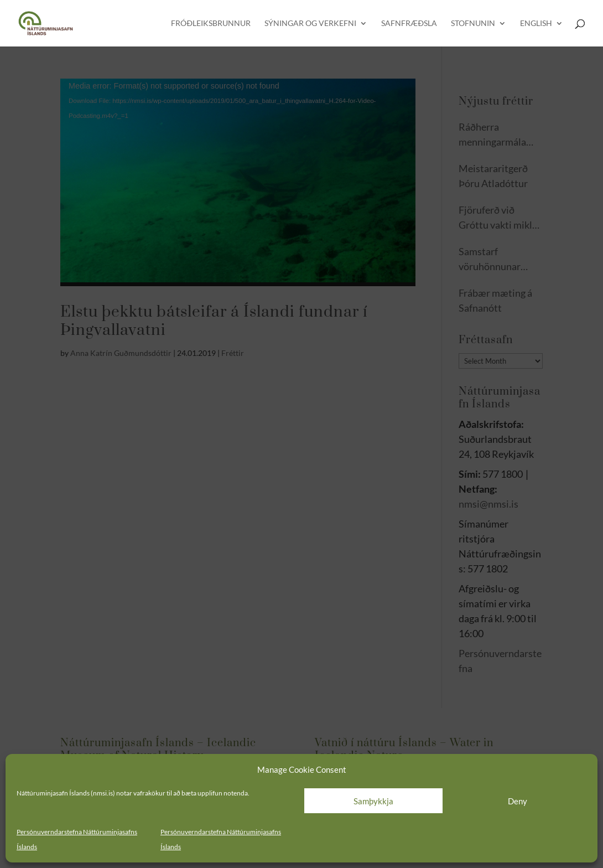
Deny (518, 801)
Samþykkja (373, 801)
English (536, 24)
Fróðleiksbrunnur (211, 24)
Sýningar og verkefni (310, 24)
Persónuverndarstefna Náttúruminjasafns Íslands (77, 839)
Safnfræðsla (409, 24)
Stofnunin (473, 24)
